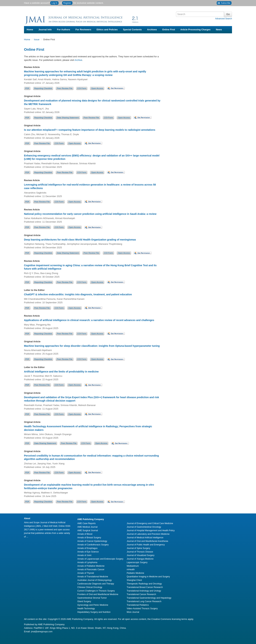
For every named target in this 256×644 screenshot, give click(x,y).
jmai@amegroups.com (42, 632)
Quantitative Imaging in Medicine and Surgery (148, 577)
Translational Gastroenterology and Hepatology (149, 598)
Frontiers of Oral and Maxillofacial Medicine (98, 594)
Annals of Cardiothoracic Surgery (93, 545)
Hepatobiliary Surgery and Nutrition (94, 612)
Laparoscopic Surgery (137, 562)
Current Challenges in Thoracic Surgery (96, 591)
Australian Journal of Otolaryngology (94, 580)
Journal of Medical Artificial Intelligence (145, 538)
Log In (54, 3)
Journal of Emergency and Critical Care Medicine (150, 523)
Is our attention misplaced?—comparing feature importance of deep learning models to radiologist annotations (90, 130)
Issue (37, 39)
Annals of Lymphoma (87, 562)
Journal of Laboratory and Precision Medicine (148, 534)
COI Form (82, 88)
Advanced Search (224, 19)
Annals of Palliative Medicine (91, 566)
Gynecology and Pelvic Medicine (93, 605)
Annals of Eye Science (88, 552)
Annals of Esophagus (87, 548)
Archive (78, 60)
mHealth (131, 570)
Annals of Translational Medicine (93, 577)
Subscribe (224, 3)
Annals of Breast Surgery (89, 538)
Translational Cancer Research (141, 594)
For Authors (64, 30)
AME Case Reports (86, 523)
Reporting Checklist (43, 88)
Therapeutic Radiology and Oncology (144, 584)
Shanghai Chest (134, 580)
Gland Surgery (84, 601)
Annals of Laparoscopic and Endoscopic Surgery (100, 559)
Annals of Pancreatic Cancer (91, 570)
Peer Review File (65, 88)
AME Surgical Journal (88, 530)
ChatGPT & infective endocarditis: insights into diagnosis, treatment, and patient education (78, 294)
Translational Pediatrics (138, 605)
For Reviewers (83, 30)
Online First (169, 30)
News (219, 30)
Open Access (97, 88)
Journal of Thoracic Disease (140, 552)
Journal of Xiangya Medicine (140, 559)
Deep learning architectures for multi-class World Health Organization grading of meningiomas (80, 240)
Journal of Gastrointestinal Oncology (144, 527)
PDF (27, 88)
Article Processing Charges (195, 30)
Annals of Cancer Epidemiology (92, 541)
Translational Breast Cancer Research (145, 587)
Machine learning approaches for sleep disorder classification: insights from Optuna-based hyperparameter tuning (92, 346)
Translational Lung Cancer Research (144, 601)
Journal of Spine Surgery (138, 548)
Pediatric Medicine (135, 573)
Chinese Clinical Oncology (90, 587)
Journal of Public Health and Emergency (146, 545)
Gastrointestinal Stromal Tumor (92, 598)
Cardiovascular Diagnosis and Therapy (96, 584)
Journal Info (45, 30)
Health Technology (86, 609)
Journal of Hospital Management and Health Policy (151, 530)
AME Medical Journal (87, 527)
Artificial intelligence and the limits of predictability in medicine (61, 372)
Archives (152, 30)
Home (30, 30)
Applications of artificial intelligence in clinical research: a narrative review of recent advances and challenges (89, 320)
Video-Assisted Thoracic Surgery (142, 609)
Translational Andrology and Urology (144, 591)
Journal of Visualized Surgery (141, 555)
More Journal (133, 612)
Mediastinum (133, 566)
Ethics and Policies (107, 30)
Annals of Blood (85, 534)
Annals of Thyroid (86, 573)
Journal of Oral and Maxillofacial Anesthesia (147, 541)
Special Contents (132, 30)
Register (67, 3)
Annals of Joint (84, 555)
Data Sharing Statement (68, 118)
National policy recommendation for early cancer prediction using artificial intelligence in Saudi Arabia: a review (90, 214)
